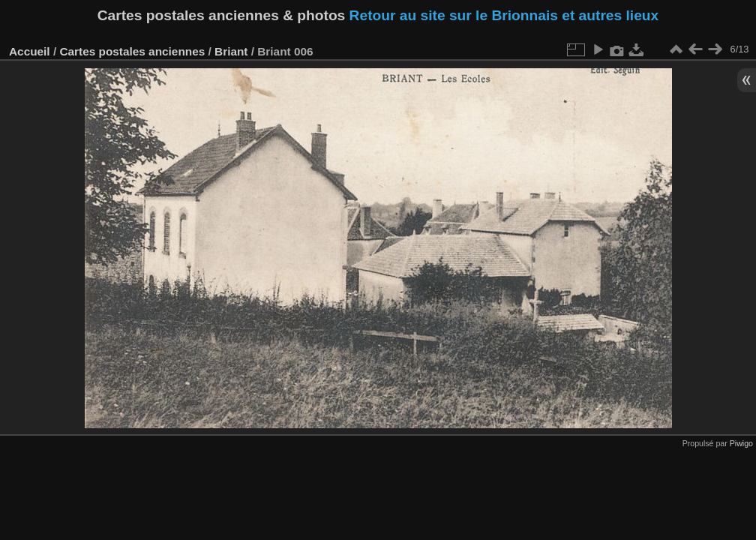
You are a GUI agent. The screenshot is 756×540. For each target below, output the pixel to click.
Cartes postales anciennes (132, 51)
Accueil (30, 51)
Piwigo (741, 443)
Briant (231, 51)
